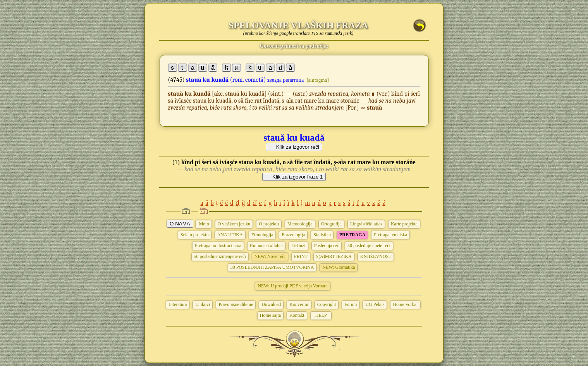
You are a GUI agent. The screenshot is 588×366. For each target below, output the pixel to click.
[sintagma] (318, 80)
